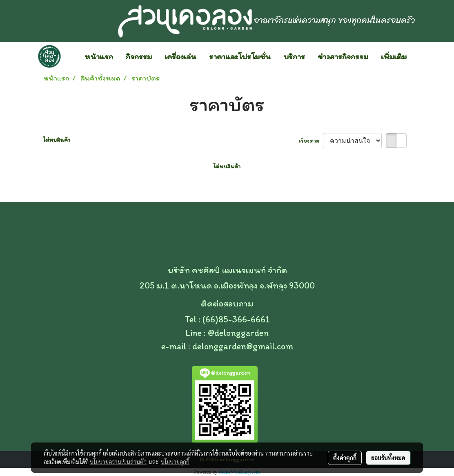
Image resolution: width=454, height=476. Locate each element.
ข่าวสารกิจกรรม (343, 56)
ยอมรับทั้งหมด (388, 458)
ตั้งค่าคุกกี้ (345, 458)
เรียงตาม (311, 141)
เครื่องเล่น (180, 56)
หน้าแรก (99, 56)
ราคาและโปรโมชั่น (240, 56)
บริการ (294, 56)
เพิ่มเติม (394, 56)
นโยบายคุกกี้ (175, 462)
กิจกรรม (139, 56)
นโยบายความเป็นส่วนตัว (118, 462)
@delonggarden (238, 333)
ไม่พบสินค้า (57, 140)
